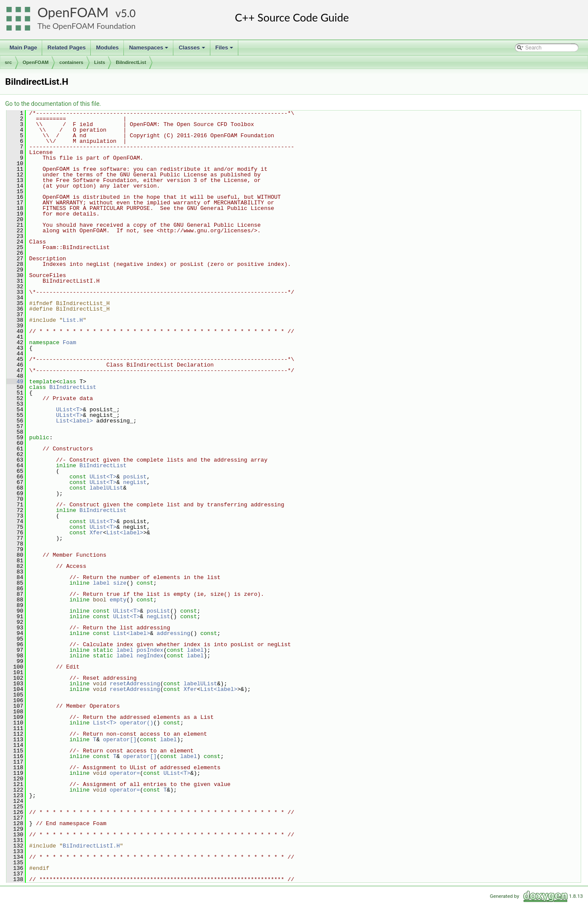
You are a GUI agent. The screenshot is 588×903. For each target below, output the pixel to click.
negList (135, 482)
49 (15, 382)
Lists (100, 62)
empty (118, 600)
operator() (136, 723)
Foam (69, 342)
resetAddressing (135, 684)
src (8, 62)
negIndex (150, 656)
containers (71, 62)
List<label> (74, 421)
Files (225, 50)
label (101, 583)
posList (135, 477)
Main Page (23, 48)
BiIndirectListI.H (91, 846)
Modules (107, 48)
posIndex (150, 650)
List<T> (105, 723)
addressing (173, 633)
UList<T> (69, 410)
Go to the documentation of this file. (53, 104)
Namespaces (149, 50)
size (120, 583)
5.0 (128, 13)
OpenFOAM (73, 12)
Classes (192, 50)
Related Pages (66, 48)
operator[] (120, 740)
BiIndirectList (131, 62)
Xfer (96, 533)
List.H (73, 320)
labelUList (106, 488)
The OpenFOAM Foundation (86, 26)
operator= (125, 773)
